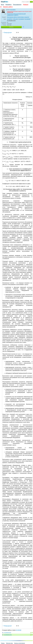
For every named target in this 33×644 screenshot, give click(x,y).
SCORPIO (10, 19)
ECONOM (21, 19)
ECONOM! (27, 19)
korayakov (13, 10)
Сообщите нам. (10, 12)
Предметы (8, 5)
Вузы (2, 5)
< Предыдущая (7, 33)
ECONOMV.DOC (8, 635)
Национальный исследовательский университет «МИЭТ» (16, 14)
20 (31, 633)
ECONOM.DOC (8, 633)
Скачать (11, 27)
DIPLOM (15, 19)
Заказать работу (8, 7)
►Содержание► (1, 55)
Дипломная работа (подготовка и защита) (18, 17)
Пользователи (17, 5)
